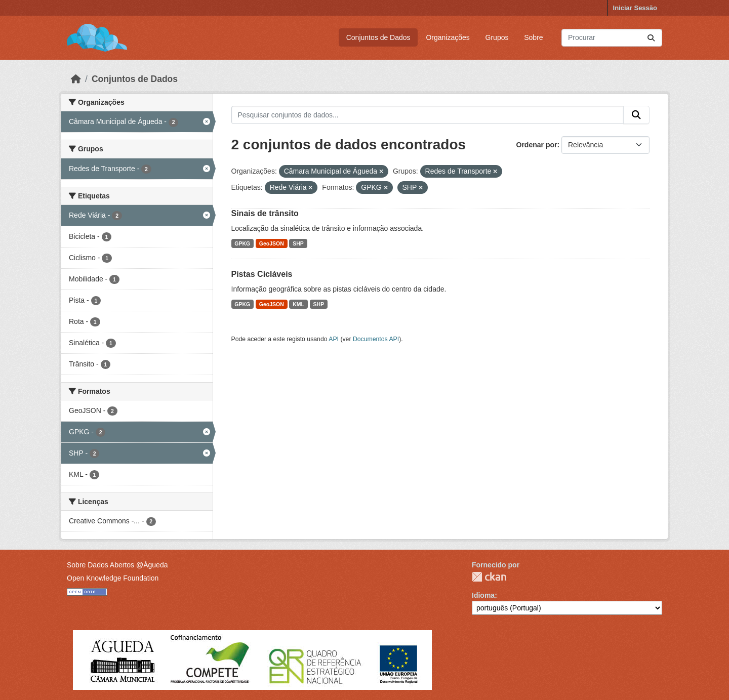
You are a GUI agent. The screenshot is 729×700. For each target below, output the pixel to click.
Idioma (483, 595)
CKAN (489, 577)
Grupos (497, 37)
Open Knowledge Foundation (113, 578)
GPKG (242, 243)
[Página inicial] (76, 79)
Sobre (533, 37)
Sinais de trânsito (265, 213)
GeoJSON (272, 243)
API (334, 339)
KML (298, 304)
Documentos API (376, 339)
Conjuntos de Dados (378, 37)
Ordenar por (537, 145)
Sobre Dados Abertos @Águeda (117, 565)
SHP (298, 243)
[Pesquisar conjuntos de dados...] (612, 38)
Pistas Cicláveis (262, 274)
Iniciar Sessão (635, 8)
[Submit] (651, 38)
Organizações (448, 37)
